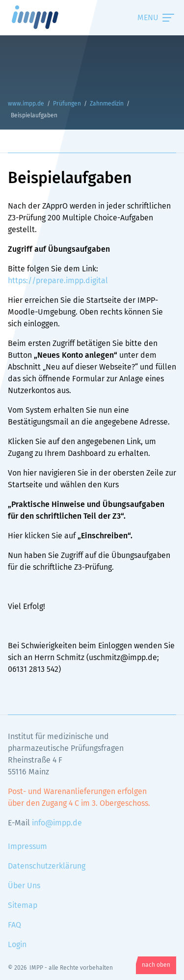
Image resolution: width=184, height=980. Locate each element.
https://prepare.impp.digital (58, 281)
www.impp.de (47, 17)
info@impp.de (57, 823)
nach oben (156, 965)
